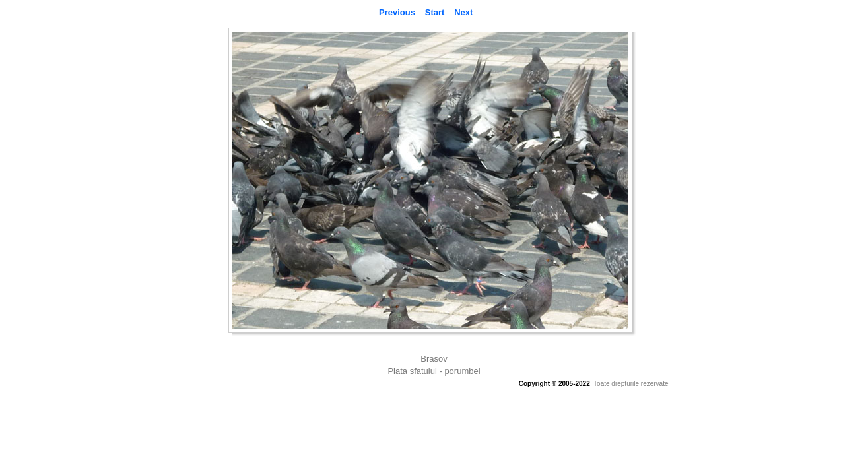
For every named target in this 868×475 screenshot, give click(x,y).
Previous (397, 12)
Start (435, 12)
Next (463, 12)
